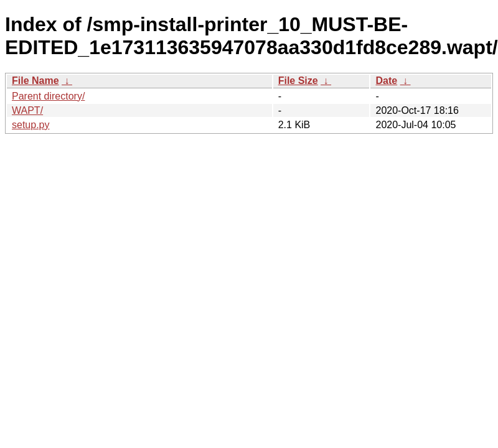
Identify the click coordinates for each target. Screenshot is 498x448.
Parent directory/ (48, 96)
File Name (35, 81)
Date (386, 81)
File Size (298, 81)
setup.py (31, 125)
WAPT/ (27, 110)
